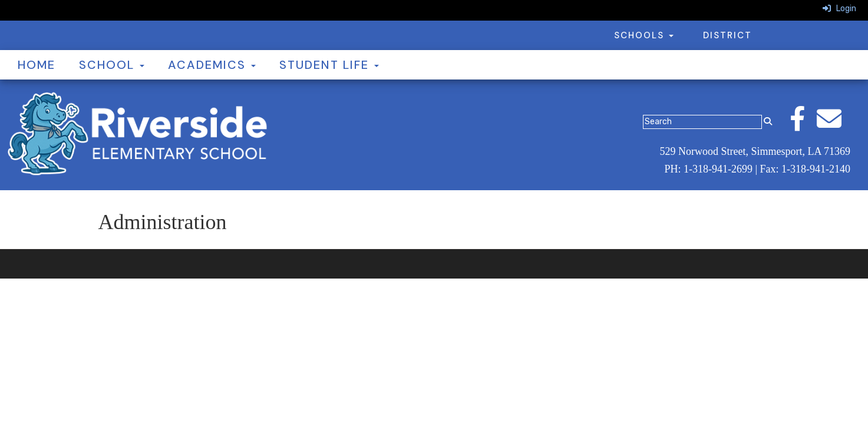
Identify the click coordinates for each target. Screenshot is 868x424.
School (112, 65)
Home (37, 65)
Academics (212, 65)
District (727, 35)
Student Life (329, 65)
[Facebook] (803, 125)
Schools (644, 35)
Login (839, 9)
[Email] (835, 125)
